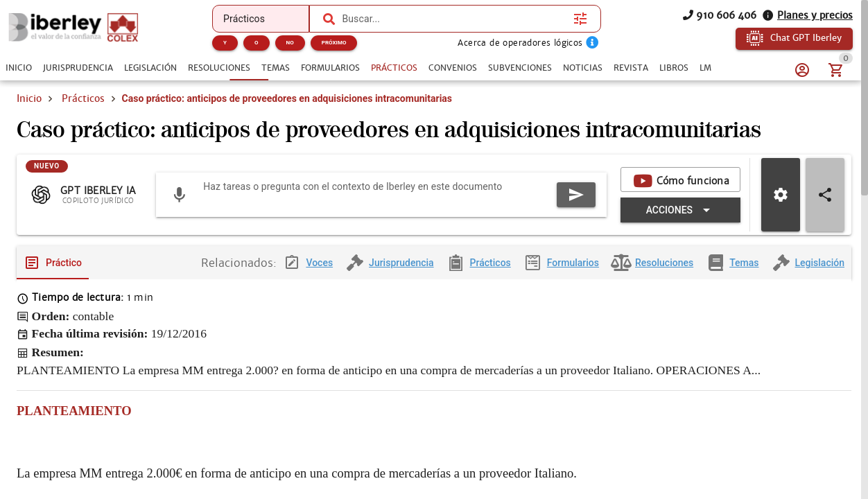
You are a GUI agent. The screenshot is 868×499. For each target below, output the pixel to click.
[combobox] (454, 19)
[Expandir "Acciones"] (680, 211)
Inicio (29, 98)
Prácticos (83, 98)
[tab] (19, 68)
